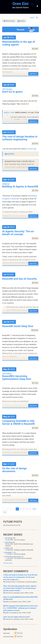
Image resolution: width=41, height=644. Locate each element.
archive (21, 21)
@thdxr (11, 154)
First (5, 509)
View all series (8, 563)
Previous (12, 509)
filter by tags (9, 21)
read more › (33, 74)
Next (34, 509)
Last (5, 512)
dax (6, 154)
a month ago (31, 149)
